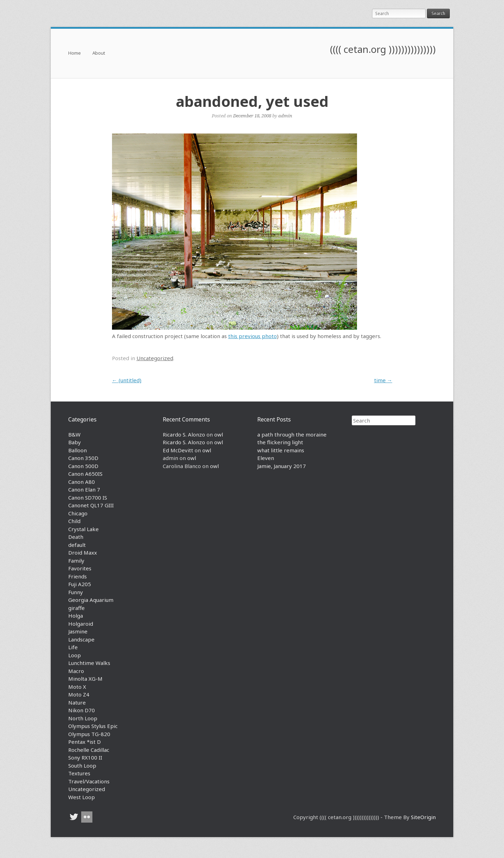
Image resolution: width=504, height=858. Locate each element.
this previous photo (253, 336)
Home (75, 53)
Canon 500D (83, 466)
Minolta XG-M (85, 679)
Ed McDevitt (178, 450)
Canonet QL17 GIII (91, 505)
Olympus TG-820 (89, 734)
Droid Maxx (83, 552)
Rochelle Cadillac (89, 750)
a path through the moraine (292, 434)
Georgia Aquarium (91, 600)
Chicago (78, 513)
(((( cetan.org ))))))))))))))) (383, 49)
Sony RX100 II (85, 757)
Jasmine (78, 631)
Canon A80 (82, 482)
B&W (74, 434)
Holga (76, 616)
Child (74, 521)
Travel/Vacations (89, 781)
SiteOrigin (423, 817)
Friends (78, 576)
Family (76, 561)
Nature (77, 702)
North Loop (83, 718)
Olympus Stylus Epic (93, 726)
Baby (75, 442)
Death (76, 537)
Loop (75, 655)
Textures (79, 773)
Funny (76, 592)
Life (73, 647)
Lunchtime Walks (89, 663)
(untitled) (127, 380)
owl (219, 434)
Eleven (266, 458)
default (77, 545)
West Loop (82, 797)
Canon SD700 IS (88, 497)
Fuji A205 (80, 584)
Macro (76, 671)
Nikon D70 (82, 710)
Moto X (77, 687)
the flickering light (280, 442)
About (99, 53)
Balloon (78, 450)
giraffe (76, 608)
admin (285, 116)
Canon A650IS (85, 474)
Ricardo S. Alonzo (184, 434)
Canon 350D (83, 458)
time (383, 380)
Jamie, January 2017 (282, 466)
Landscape (81, 639)
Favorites (80, 568)
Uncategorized (155, 358)
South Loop (82, 766)
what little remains (281, 450)
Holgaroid (81, 624)
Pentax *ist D (85, 742)
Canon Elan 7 (84, 489)
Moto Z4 (79, 694)
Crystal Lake (83, 529)
